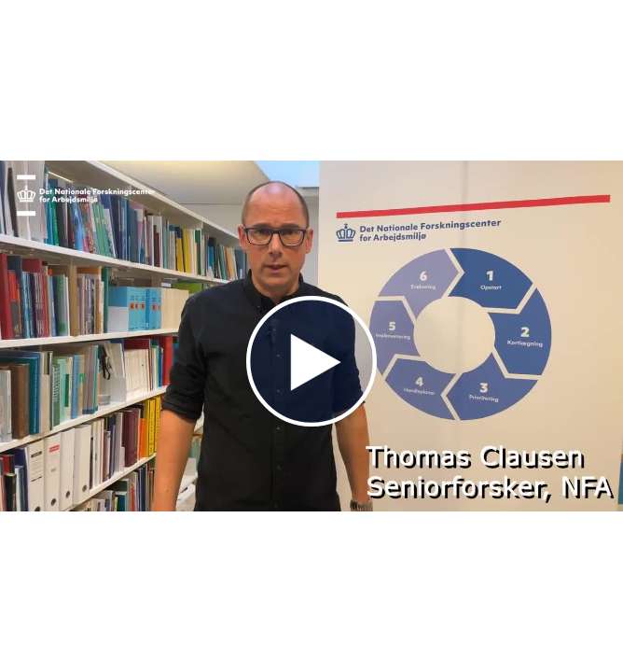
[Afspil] (311, 422)
